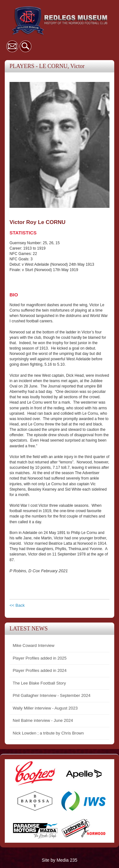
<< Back (17, 605)
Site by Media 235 (59, 860)
